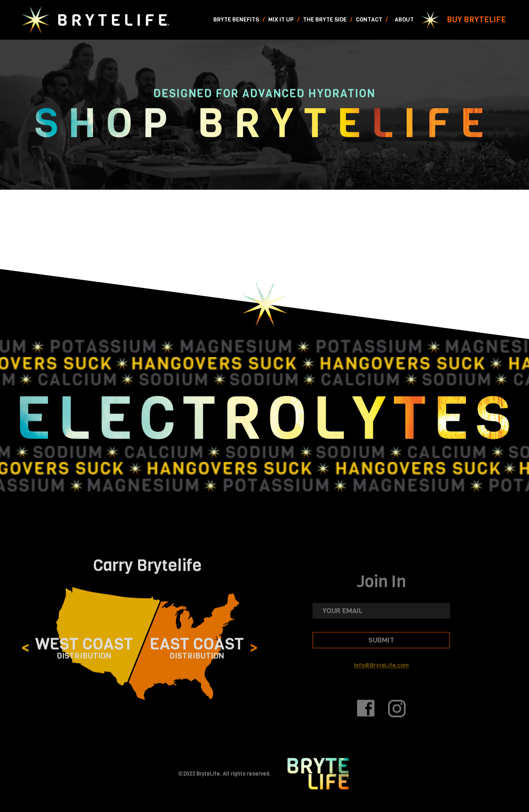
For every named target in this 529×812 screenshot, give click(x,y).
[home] (95, 20)
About (404, 20)
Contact (369, 20)
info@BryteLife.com (381, 675)
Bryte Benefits (236, 20)
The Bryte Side (325, 20)
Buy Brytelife (476, 20)
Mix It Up (281, 20)
